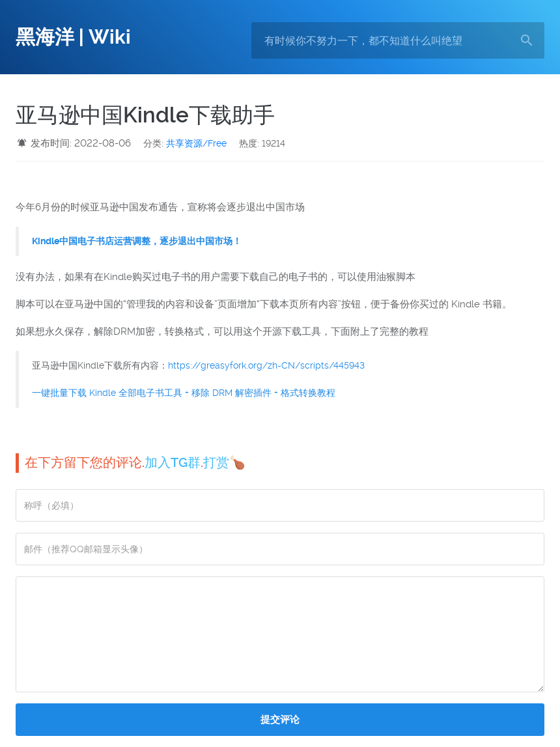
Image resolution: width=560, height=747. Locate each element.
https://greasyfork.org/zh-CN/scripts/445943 (266, 365)
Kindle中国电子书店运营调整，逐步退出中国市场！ (137, 241)
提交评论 (280, 720)
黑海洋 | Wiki (73, 37)
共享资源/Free (196, 143)
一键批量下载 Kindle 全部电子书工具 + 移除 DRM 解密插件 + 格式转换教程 (184, 393)
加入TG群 (173, 462)
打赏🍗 (224, 462)
